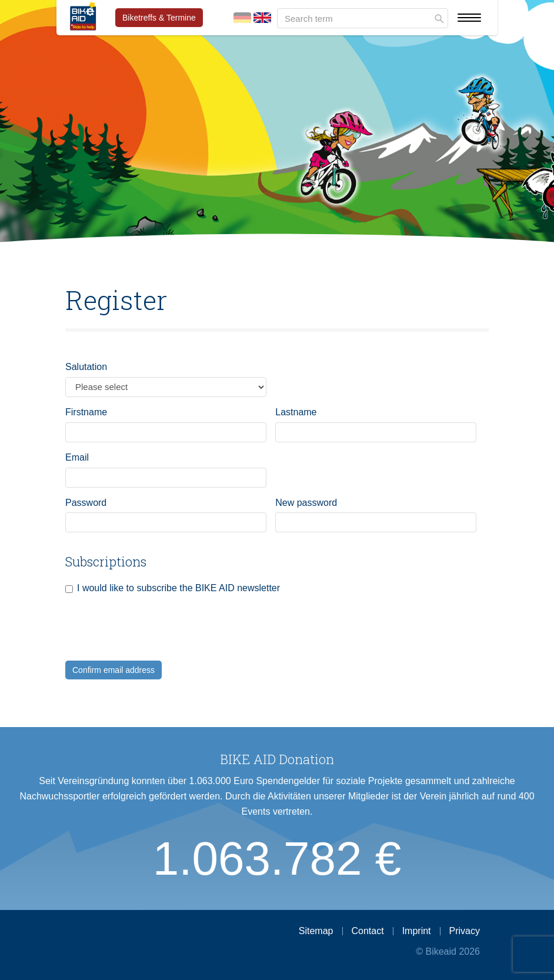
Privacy (465, 931)
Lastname (296, 412)
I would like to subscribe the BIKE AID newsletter (178, 588)
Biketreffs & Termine (159, 18)
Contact (368, 931)
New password (306, 503)
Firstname (86, 412)
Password (86, 503)
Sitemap (316, 931)
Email (77, 457)
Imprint (417, 931)
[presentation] (155, 638)
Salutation (86, 367)
